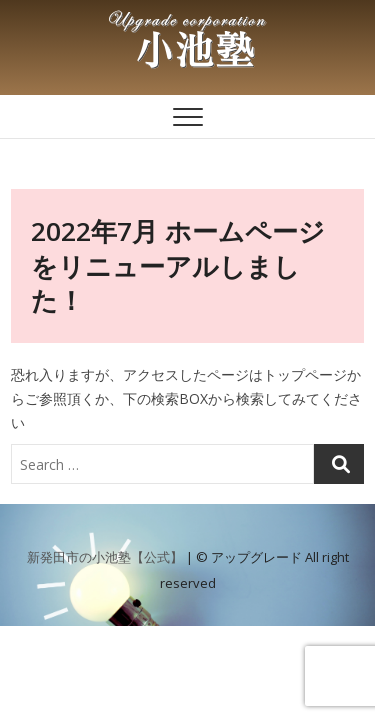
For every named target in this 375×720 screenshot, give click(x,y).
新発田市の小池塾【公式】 (105, 557)
